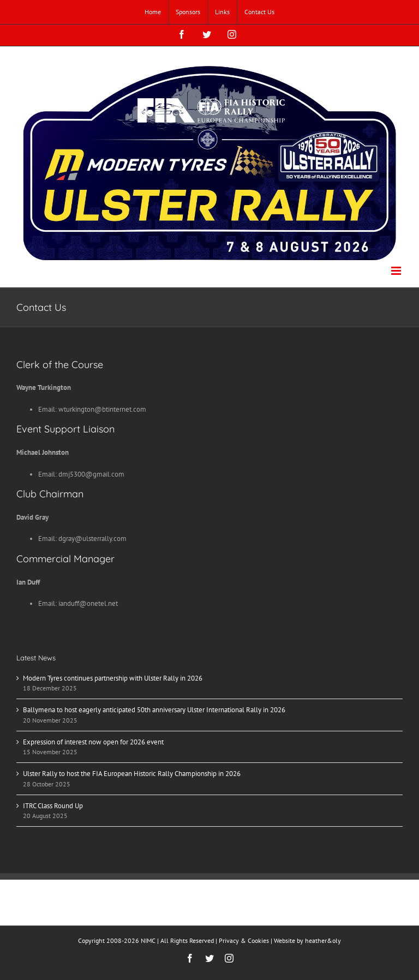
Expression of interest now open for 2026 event (93, 742)
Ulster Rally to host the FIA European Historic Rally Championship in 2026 (132, 774)
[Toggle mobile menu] (397, 271)
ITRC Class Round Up (53, 806)
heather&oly (323, 940)
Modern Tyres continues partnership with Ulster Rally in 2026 (113, 678)
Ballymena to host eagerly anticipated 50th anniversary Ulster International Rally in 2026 (154, 710)
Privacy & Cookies (244, 940)
